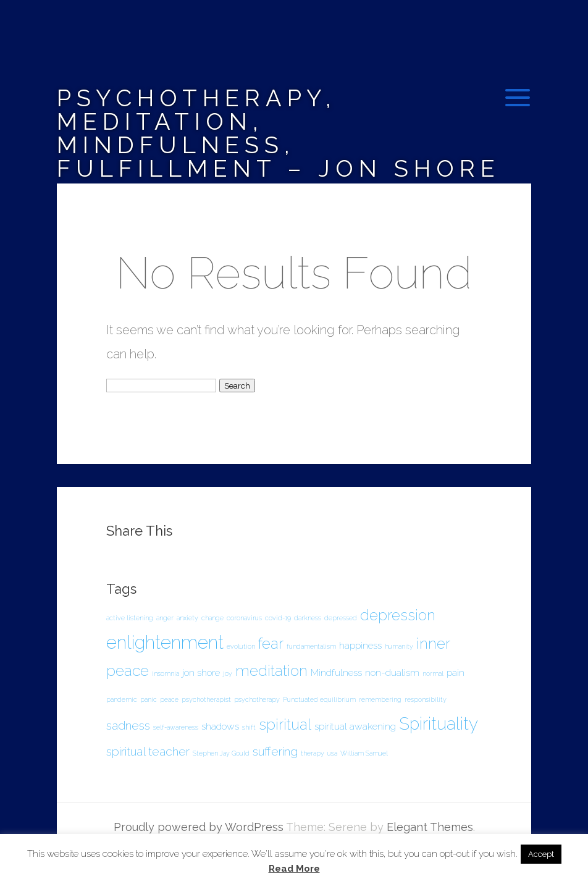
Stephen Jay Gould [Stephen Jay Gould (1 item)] (221, 753)
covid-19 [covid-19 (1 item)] (278, 618)
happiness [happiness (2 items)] (360, 645)
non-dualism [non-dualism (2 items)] (392, 672)
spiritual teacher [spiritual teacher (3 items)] (148, 752)
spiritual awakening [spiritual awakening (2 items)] (355, 726)
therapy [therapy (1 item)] (313, 753)
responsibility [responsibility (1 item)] (426, 699)
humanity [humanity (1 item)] (399, 646)
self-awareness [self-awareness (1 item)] (176, 727)
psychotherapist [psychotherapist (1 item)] (206, 699)
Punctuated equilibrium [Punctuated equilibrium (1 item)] (319, 699)
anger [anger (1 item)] (165, 618)
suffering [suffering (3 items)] (275, 752)
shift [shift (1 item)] (249, 727)
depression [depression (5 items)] (398, 615)
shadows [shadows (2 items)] (220, 726)
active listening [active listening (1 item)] (130, 618)
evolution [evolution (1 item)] (241, 646)
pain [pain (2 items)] (456, 672)
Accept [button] (541, 854)
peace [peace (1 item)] (169, 699)
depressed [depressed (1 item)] (341, 618)
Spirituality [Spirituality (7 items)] (439, 724)
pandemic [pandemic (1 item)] (122, 699)
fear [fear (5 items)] (271, 643)
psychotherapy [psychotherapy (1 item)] (257, 699)
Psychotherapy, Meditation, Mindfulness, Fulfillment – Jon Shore (279, 133)
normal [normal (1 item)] (433, 673)
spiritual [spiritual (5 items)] (285, 724)
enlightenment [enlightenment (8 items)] (165, 642)
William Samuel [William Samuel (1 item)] (364, 753)
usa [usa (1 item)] (332, 753)
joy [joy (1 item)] (228, 673)
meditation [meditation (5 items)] (271, 671)
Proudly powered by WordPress (199, 827)
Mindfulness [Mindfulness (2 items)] (336, 672)
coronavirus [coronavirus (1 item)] (244, 618)
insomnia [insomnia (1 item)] (166, 673)
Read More (294, 869)
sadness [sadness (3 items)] (128, 726)
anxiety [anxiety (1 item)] (187, 618)
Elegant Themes (430, 827)
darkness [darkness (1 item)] (308, 618)
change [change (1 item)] (212, 618)
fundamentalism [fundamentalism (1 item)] (311, 646)
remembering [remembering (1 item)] (380, 699)
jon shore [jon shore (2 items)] (201, 672)
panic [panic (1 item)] (149, 699)
